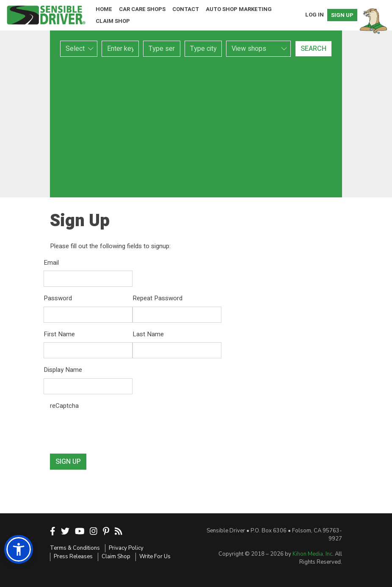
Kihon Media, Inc (312, 554)
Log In (315, 15)
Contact (186, 9)
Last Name (148, 334)
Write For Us (155, 557)
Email (51, 263)
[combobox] (162, 49)
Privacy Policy (126, 548)
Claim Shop (113, 21)
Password (58, 298)
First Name (59, 334)
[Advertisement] (196, 127)
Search (313, 49)
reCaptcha (64, 406)
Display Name (63, 370)
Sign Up (342, 15)
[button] (19, 549)
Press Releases (73, 557)
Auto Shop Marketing (239, 9)
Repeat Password (157, 298)
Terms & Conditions (75, 548)
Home (104, 9)
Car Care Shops (142, 9)
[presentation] (114, 430)
